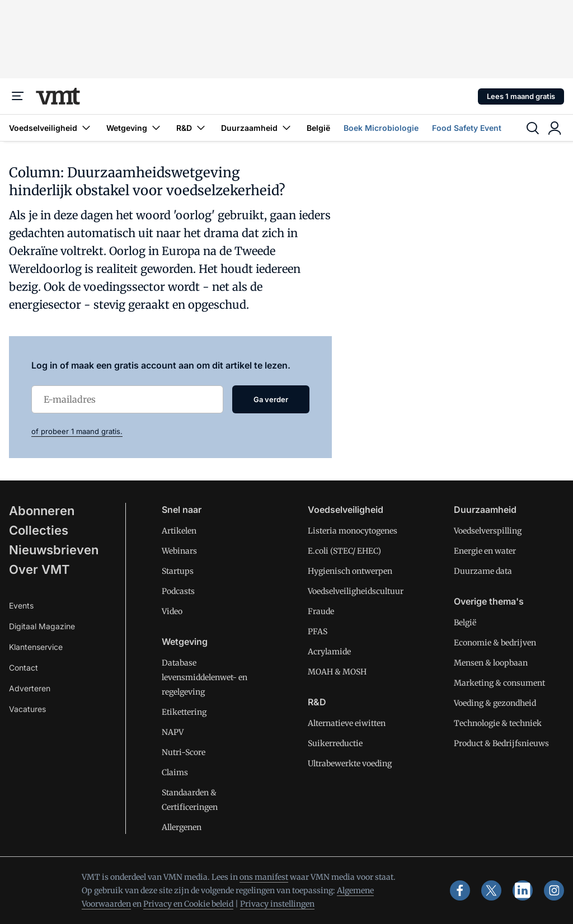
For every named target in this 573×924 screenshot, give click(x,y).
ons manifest (264, 877)
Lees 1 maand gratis (521, 96)
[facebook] (460, 890)
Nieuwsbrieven (54, 550)
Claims (175, 772)
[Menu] (18, 96)
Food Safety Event (467, 128)
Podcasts (178, 591)
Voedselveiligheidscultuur (356, 591)
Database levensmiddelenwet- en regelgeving (205, 677)
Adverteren (30, 688)
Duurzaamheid (257, 128)
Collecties (39, 530)
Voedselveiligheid (51, 128)
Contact (24, 668)
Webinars (179, 551)
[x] (491, 890)
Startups (178, 571)
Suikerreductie (335, 743)
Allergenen (182, 827)
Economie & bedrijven (495, 643)
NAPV (173, 732)
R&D (192, 128)
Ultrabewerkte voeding (350, 763)
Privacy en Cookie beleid (188, 904)
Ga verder (271, 399)
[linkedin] (523, 890)
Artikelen (179, 531)
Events (21, 605)
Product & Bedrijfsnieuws (501, 743)
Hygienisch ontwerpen (350, 571)
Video (172, 611)
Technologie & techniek (498, 723)
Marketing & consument (499, 683)
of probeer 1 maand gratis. (77, 431)
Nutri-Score (184, 752)
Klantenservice (36, 647)
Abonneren (42, 511)
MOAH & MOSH (337, 672)
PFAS (318, 631)
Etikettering (184, 712)
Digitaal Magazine (42, 626)
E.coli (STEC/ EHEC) (344, 551)
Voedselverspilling (488, 531)
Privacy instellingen (277, 904)
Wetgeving (135, 128)
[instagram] (554, 890)
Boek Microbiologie (381, 128)
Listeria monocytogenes (353, 531)
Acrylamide (329, 652)
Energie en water (485, 551)
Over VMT (39, 569)
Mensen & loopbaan (491, 663)
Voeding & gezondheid (495, 703)
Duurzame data (483, 571)
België (318, 128)
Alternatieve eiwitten (347, 723)
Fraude (321, 611)
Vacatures (27, 709)
